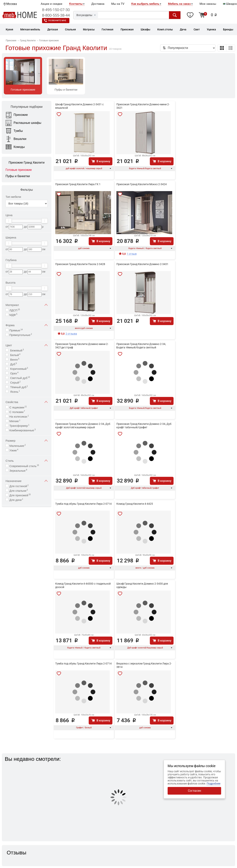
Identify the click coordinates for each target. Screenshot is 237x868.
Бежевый (17, 350)
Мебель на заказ (179, 4)
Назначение (27, 481)
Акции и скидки (52, 4)
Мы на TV (118, 4)
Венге (14, 359)
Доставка (98, 4)
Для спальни (19, 490)
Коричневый (19, 369)
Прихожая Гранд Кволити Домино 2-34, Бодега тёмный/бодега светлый (141, 346)
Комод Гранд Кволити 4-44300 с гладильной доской (83, 585)
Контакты (76, 4)
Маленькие (17, 446)
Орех (14, 373)
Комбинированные (22, 430)
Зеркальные (18, 470)
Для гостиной (19, 486)
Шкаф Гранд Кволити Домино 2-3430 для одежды (142, 585)
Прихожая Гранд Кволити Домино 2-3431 (142, 264)
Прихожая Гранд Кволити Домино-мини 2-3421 (143, 106)
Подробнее (213, 784)
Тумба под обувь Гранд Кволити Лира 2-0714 (83, 504)
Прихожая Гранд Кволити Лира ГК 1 (78, 184)
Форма (27, 325)
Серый (15, 382)
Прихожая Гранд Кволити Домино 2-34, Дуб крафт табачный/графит (144, 426)
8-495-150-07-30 (56, 10)
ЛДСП (15, 310)
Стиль (27, 461)
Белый (15, 355)
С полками (17, 412)
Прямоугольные (21, 335)
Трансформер (19, 425)
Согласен (194, 791)
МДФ (13, 315)
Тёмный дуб (19, 387)
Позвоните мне (57, 21)
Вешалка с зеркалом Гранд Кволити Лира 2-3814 (144, 665)
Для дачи (16, 500)
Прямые (16, 330)
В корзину (103, 161)
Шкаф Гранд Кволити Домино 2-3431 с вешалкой (79, 106)
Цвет (27, 345)
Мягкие (15, 421)
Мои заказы (208, 4)
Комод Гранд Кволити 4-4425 (135, 504)
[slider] (9, 221)
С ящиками (18, 407)
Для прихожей (20, 495)
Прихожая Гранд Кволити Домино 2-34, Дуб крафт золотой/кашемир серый (83, 426)
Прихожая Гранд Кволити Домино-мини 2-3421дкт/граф (82, 346)
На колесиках (19, 416)
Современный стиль (24, 466)
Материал (27, 305)
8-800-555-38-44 (56, 15)
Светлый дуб (20, 378)
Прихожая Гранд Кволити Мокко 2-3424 (142, 184)
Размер (27, 441)
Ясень (15, 391)
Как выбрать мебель (145, 4)
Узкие (14, 450)
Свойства (27, 402)
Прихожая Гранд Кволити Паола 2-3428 (80, 264)
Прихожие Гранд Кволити (27, 163)
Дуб (13, 364)
